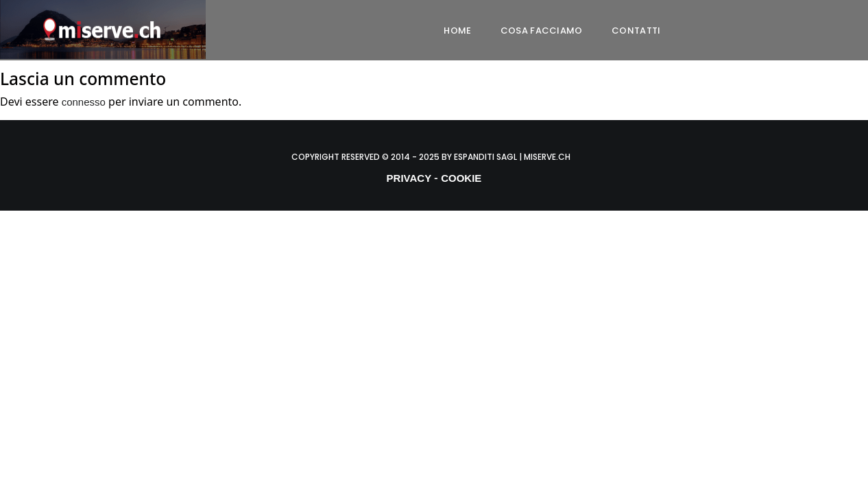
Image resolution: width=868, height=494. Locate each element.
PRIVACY (409, 178)
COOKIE (461, 178)
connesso (84, 102)
